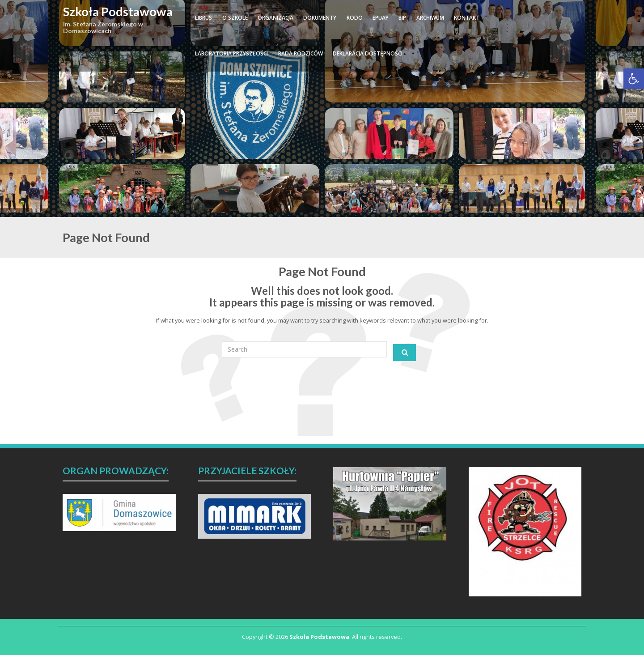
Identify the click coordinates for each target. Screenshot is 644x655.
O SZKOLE (235, 18)
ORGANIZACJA (275, 18)
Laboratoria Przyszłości (231, 53)
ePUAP (381, 18)
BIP (402, 18)
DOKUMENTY (320, 18)
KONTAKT (467, 18)
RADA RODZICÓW (301, 53)
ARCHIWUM (430, 18)
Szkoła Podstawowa (118, 11)
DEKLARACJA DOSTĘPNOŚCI (368, 53)
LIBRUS (203, 18)
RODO (355, 18)
